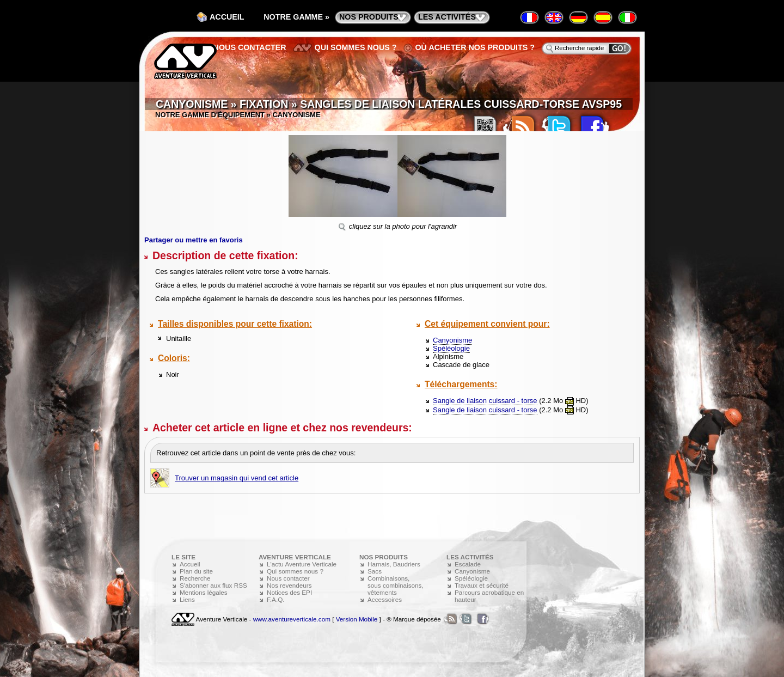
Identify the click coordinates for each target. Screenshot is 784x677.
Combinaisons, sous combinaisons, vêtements (396, 585)
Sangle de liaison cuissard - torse (485, 401)
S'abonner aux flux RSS (213, 585)
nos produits (369, 17)
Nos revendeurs (289, 585)
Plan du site (196, 571)
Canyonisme (452, 340)
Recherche (195, 578)
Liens (187, 599)
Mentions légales (204, 592)
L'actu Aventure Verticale (302, 564)
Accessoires (385, 599)
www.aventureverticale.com (292, 619)
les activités (447, 17)
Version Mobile (357, 619)
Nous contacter (250, 47)
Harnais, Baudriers (394, 564)
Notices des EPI (289, 592)
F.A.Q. (275, 599)
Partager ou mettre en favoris (194, 240)
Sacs (375, 571)
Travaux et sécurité (482, 585)
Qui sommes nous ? (356, 47)
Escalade (468, 564)
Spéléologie (451, 348)
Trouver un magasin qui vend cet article (237, 478)
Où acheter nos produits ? (475, 47)
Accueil (227, 17)
